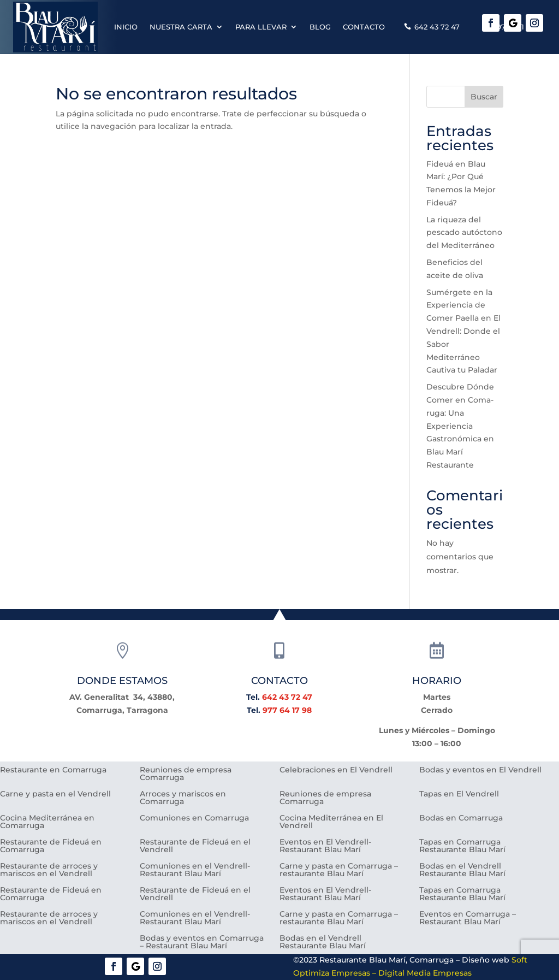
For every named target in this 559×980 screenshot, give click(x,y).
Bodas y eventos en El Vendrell (480, 770)
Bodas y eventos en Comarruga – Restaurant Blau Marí (202, 942)
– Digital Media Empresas (421, 973)
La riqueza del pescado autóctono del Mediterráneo (464, 233)
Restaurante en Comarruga (53, 770)
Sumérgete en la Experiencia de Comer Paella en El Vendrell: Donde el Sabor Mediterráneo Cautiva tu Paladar (463, 331)
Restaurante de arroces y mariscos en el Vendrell (49, 870)
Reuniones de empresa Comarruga (186, 774)
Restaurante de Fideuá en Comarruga (51, 846)
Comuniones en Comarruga (194, 818)
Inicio (126, 27)
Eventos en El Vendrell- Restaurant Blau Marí (325, 846)
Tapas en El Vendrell (459, 794)
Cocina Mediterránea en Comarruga (47, 822)
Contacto (364, 27)
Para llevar (261, 27)
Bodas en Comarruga (461, 818)
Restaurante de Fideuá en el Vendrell (195, 846)
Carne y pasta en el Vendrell (55, 794)
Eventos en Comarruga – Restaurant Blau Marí (468, 918)
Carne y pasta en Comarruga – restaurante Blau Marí (339, 870)
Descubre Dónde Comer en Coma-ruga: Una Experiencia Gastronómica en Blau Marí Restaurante (460, 426)
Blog (320, 27)
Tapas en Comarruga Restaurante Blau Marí (462, 846)
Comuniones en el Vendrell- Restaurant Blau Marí (195, 870)
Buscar (484, 97)
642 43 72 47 (437, 27)
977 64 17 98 (287, 710)
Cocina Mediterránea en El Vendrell (331, 822)
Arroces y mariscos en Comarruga (183, 798)
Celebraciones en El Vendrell (336, 770)
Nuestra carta (181, 27)
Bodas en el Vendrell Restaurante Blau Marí (462, 870)
